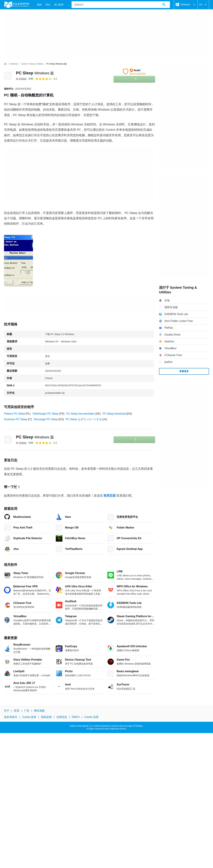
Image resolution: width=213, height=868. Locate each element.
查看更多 (184, 371)
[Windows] (14, 64)
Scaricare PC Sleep (16, 419)
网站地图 (39, 711)
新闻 (39, 5)
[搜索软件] (164, 5)
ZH (203, 5)
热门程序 (59, 5)
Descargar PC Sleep (46, 419)
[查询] (121, 5)
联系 (17, 711)
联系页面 (110, 496)
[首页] (5, 64)
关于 (7, 711)
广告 (27, 711)
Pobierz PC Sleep (14, 414)
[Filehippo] (16, 5)
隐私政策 (46, 717)
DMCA (76, 717)
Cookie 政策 (29, 717)
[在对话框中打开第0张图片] (18, 260)
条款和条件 (11, 717)
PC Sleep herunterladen (80, 414)
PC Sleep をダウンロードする (84, 419)
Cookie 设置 (91, 717)
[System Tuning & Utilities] (32, 64)
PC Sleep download (114, 414)
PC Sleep (35, 73)
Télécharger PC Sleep (46, 414)
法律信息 (62, 717)
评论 (48, 5)
